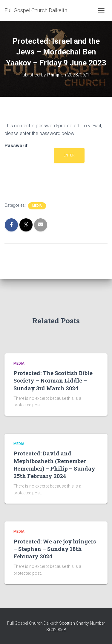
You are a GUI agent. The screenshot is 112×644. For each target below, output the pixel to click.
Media (37, 206)
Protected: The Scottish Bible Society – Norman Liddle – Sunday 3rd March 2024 (53, 380)
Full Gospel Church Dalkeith (33, 623)
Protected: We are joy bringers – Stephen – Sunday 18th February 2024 (55, 549)
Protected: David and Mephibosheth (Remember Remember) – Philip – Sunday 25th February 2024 (54, 465)
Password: (28, 152)
